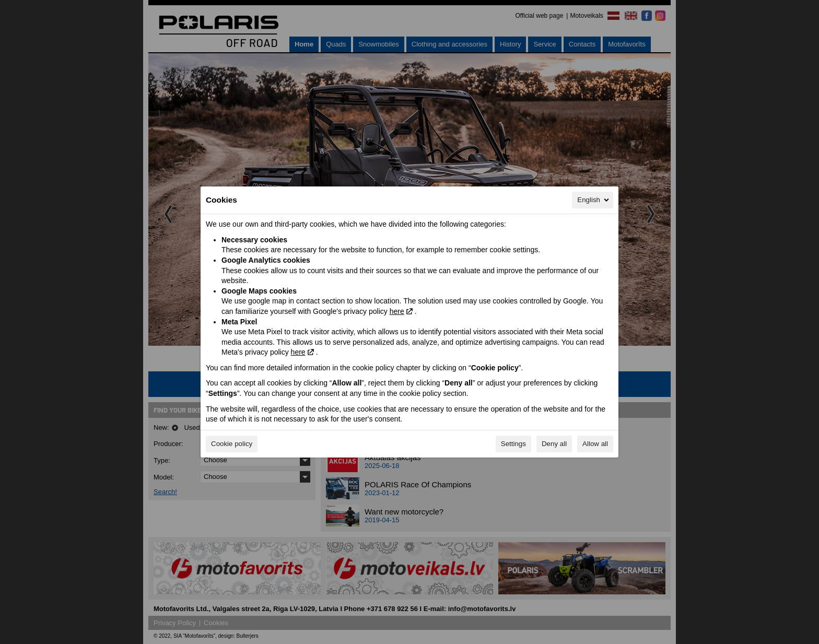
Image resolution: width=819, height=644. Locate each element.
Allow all (595, 444)
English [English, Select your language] (594, 200)
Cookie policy (232, 444)
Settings (513, 444)
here (397, 311)
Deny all (554, 444)
